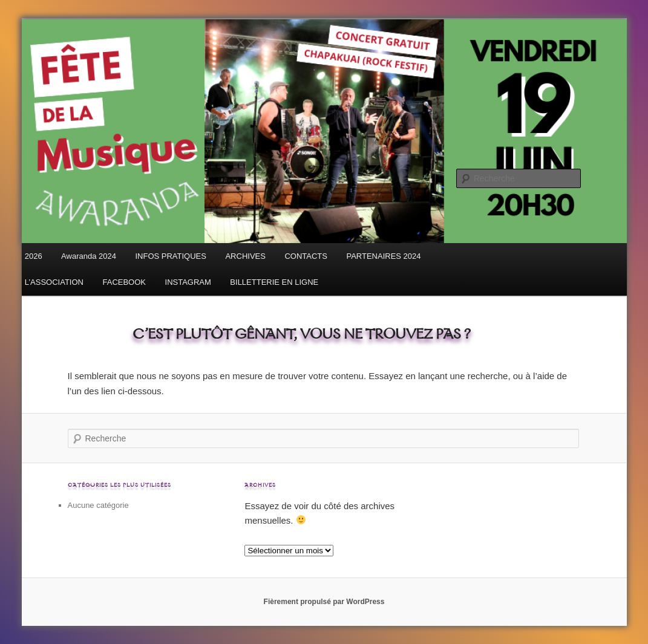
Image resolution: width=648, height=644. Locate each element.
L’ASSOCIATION (54, 282)
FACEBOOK (124, 282)
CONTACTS (306, 256)
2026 (34, 256)
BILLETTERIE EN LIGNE (274, 282)
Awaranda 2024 (89, 256)
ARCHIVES (245, 256)
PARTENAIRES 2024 (383, 256)
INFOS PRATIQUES (171, 256)
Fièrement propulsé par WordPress (324, 602)
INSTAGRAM (188, 282)
